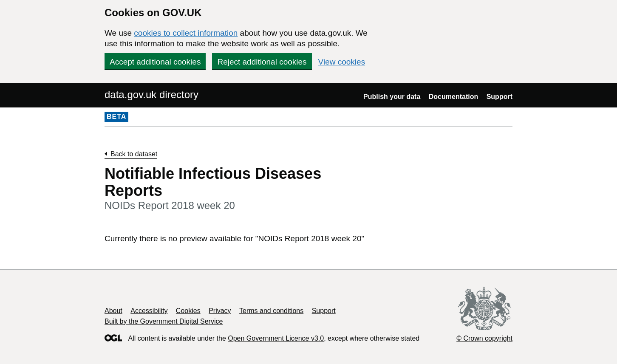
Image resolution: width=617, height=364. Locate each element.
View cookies (342, 62)
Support (500, 97)
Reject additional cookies (262, 62)
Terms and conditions (271, 311)
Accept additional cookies (155, 62)
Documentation (453, 97)
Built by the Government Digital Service (164, 321)
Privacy (220, 311)
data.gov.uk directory (151, 95)
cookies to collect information (186, 33)
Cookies (188, 311)
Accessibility (149, 311)
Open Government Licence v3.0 (276, 338)
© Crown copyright (484, 338)
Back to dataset (134, 154)
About (113, 311)
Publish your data (392, 97)
